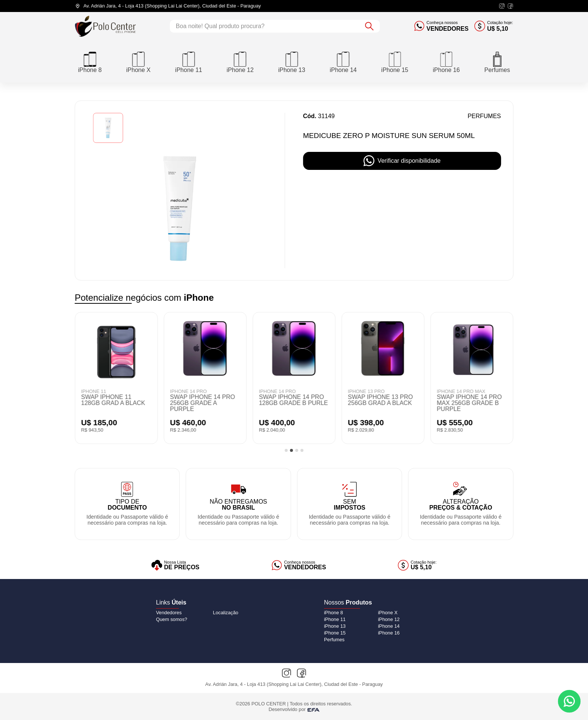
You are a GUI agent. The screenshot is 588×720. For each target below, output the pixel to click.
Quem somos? (172, 619)
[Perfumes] (497, 61)
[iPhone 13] (292, 61)
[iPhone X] (139, 61)
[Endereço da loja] (168, 6)
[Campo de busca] (264, 26)
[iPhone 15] (395, 61)
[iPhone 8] (90, 61)
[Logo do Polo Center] (105, 26)
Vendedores (169, 613)
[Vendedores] (299, 565)
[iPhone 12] (240, 61)
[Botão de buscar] (369, 26)
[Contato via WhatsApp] (569, 701)
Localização (226, 613)
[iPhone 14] (343, 61)
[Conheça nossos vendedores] (441, 26)
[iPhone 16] (446, 61)
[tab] (286, 450)
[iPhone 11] (189, 61)
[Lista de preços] (175, 565)
